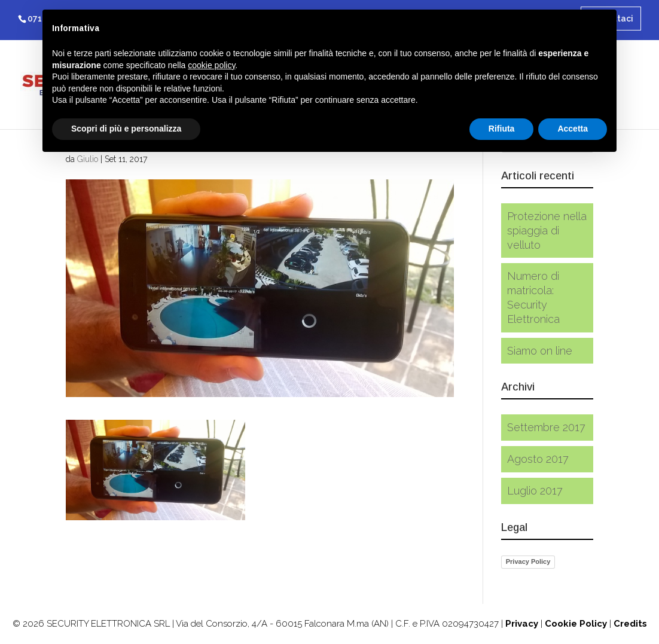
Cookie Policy (576, 624)
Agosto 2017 (538, 459)
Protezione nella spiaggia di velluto (547, 231)
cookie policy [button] (211, 65)
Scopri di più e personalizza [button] (126, 129)
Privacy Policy (528, 561)
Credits (630, 624)
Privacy (522, 624)
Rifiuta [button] (502, 129)
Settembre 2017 (546, 427)
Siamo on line (540, 351)
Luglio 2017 (535, 491)
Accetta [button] (573, 129)
